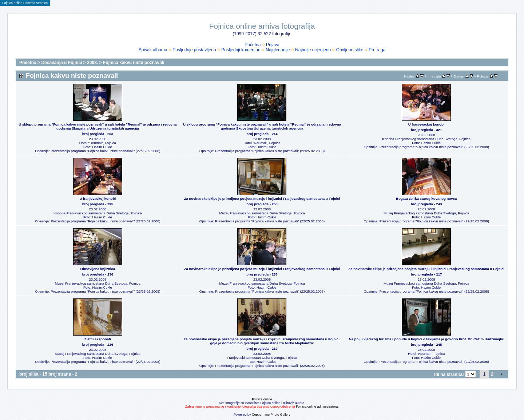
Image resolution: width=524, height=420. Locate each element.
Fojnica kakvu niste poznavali (134, 63)
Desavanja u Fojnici (61, 63)
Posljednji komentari (241, 50)
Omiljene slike (350, 50)
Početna (253, 45)
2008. (92, 63)
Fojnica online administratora (317, 407)
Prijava (273, 45)
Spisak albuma (153, 50)
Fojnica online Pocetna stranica (25, 3)
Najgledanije (278, 50)
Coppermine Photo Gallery (271, 415)
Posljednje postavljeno (194, 50)
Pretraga (377, 50)
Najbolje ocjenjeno (313, 50)
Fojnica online (262, 399)
